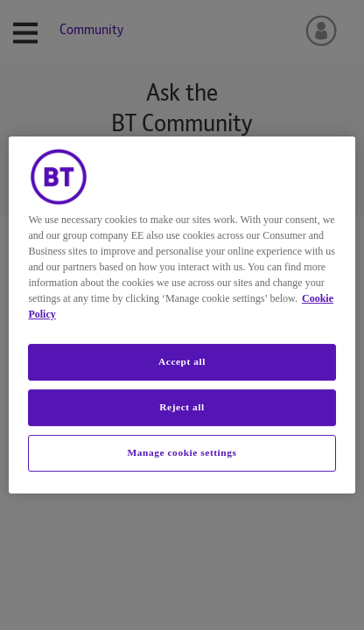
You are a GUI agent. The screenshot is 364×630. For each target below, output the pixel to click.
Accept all (182, 361)
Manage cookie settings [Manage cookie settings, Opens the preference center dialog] (182, 452)
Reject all (182, 407)
